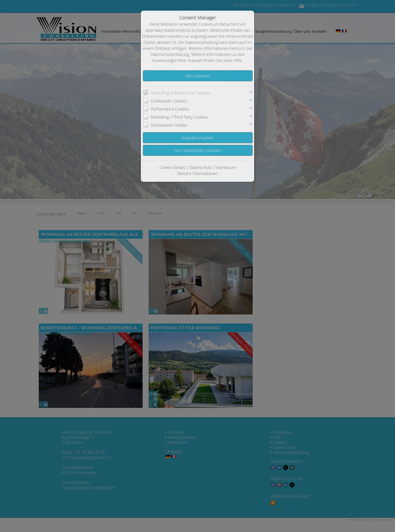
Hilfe (238, 60)
